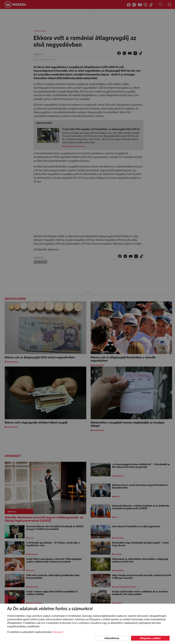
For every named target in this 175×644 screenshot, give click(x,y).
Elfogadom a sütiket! (150, 638)
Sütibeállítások (112, 638)
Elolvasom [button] (58, 632)
